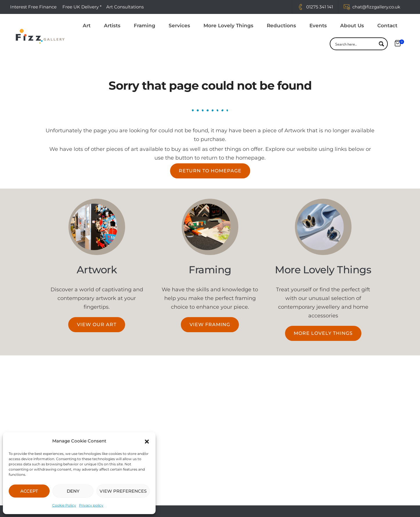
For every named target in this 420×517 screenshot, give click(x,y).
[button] (147, 441)
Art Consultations (126, 7)
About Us (352, 26)
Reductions (281, 26)
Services (179, 26)
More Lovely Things (228, 26)
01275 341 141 (320, 7)
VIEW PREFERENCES (123, 491)
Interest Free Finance (33, 7)
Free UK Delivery (81, 7)
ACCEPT (29, 491)
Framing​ (210, 270)
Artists (112, 26)
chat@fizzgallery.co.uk (376, 7)
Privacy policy (91, 505)
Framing (145, 26)
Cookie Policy (64, 505)
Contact (387, 26)
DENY (73, 491)
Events (318, 26)
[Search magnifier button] (381, 44)
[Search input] (355, 44)
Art (87, 26)
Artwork (97, 270)
